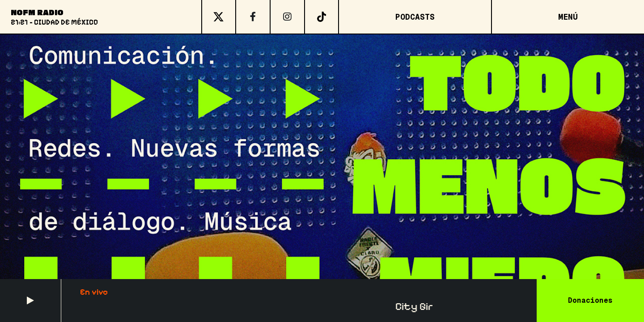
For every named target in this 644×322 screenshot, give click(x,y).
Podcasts (415, 17)
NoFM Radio (37, 12)
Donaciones (590, 300)
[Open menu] (568, 17)
